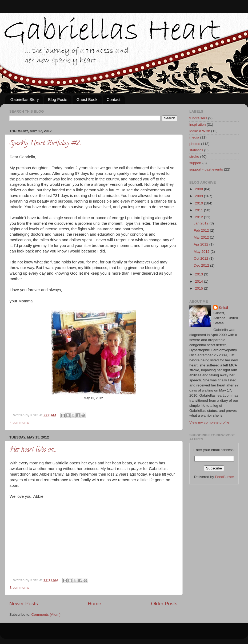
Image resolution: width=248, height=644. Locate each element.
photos (195, 144)
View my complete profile (209, 422)
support (195, 163)
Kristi (223, 308)
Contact (114, 99)
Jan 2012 (201, 223)
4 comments (19, 423)
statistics (196, 150)
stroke (194, 157)
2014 (199, 281)
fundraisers (198, 118)
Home (94, 604)
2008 (199, 189)
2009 (199, 196)
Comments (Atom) (46, 615)
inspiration (198, 125)
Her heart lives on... (33, 450)
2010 (199, 203)
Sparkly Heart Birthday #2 (45, 144)
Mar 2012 (202, 237)
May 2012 (202, 252)
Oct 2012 (201, 258)
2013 (199, 274)
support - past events (206, 169)
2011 (199, 210)
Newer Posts (24, 604)
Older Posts (164, 604)
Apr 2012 (201, 244)
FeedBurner (224, 477)
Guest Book (87, 99)
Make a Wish (200, 131)
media (194, 137)
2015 (199, 288)
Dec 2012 (202, 265)
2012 (199, 217)
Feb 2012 (202, 230)
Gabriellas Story (25, 99)
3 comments (19, 588)
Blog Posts (58, 99)
